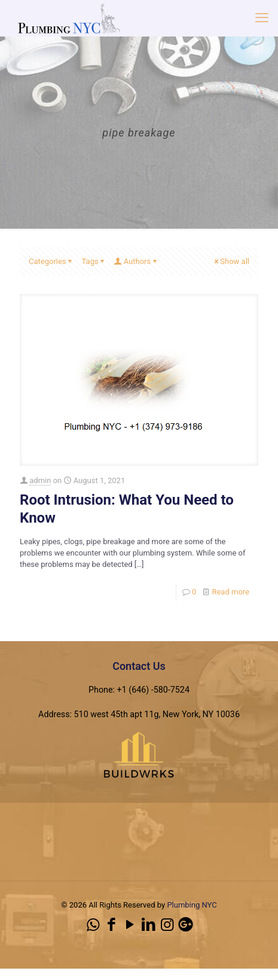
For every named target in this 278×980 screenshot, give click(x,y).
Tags (94, 261)
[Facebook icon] (111, 925)
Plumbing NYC (192, 905)
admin (40, 480)
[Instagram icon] (167, 925)
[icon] (186, 925)
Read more (230, 592)
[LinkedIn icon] (149, 925)
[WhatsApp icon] (93, 925)
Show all (231, 261)
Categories (51, 261)
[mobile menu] (262, 18)
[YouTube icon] (130, 925)
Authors (137, 261)
